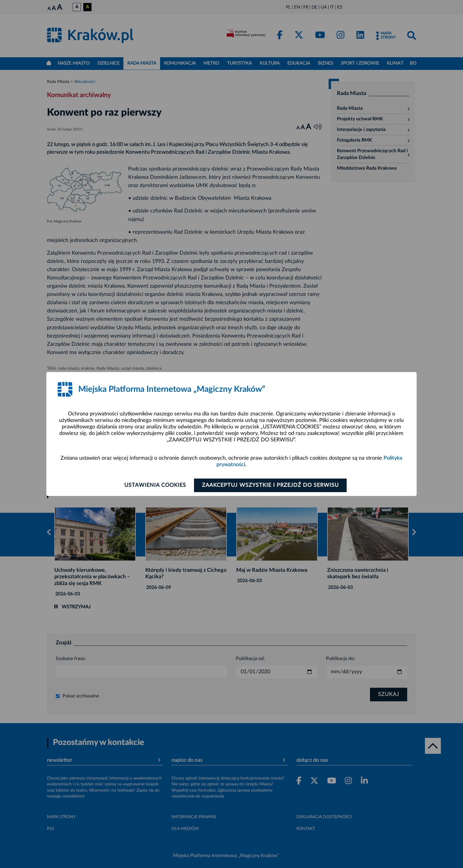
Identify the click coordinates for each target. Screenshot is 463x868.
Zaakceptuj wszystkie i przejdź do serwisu (270, 485)
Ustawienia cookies (155, 485)
